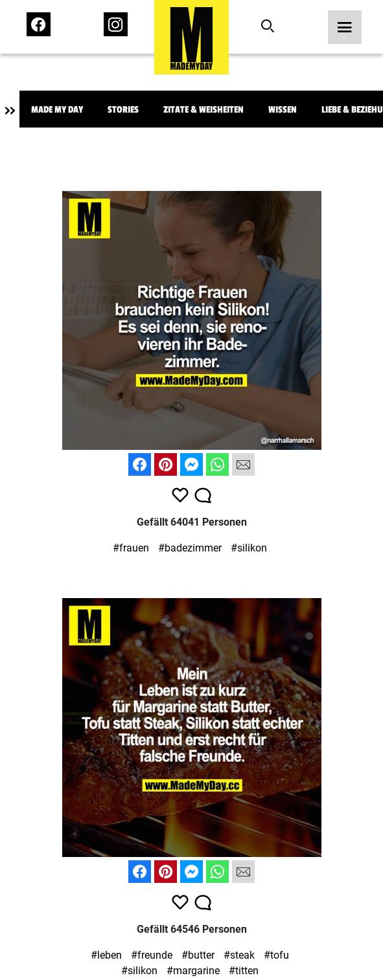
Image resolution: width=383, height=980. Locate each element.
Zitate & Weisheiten (203, 110)
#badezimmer (190, 548)
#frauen (131, 548)
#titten (244, 971)
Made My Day (57, 110)
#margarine (193, 971)
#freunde (152, 955)
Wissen (283, 110)
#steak (239, 955)
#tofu (276, 955)
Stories (123, 110)
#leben (106, 955)
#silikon (249, 548)
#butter (198, 955)
